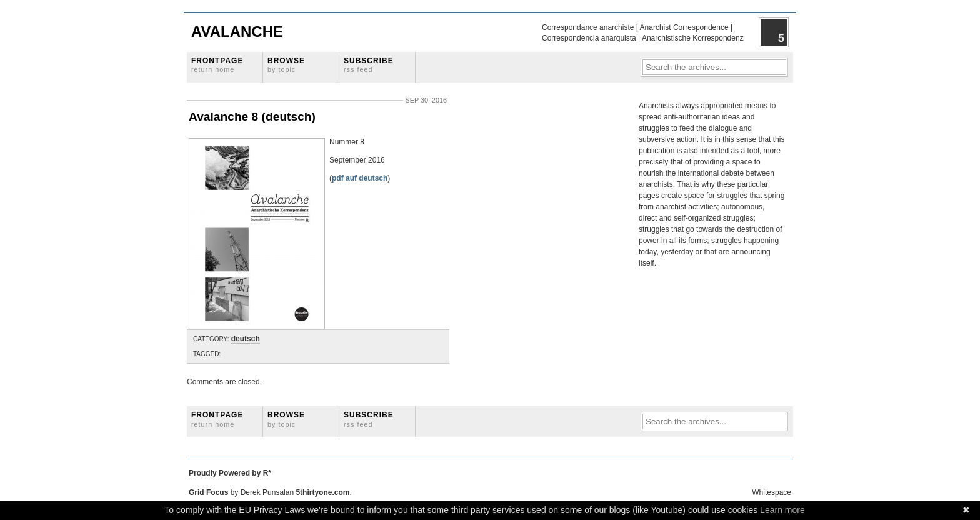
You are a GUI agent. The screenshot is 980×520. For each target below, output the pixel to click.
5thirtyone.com (322, 492)
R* (267, 473)
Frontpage (217, 65)
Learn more (782, 510)
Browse (286, 65)
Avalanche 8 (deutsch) (252, 117)
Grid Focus (208, 492)
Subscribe (369, 65)
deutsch (246, 339)
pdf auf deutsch (360, 178)
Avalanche (237, 32)
